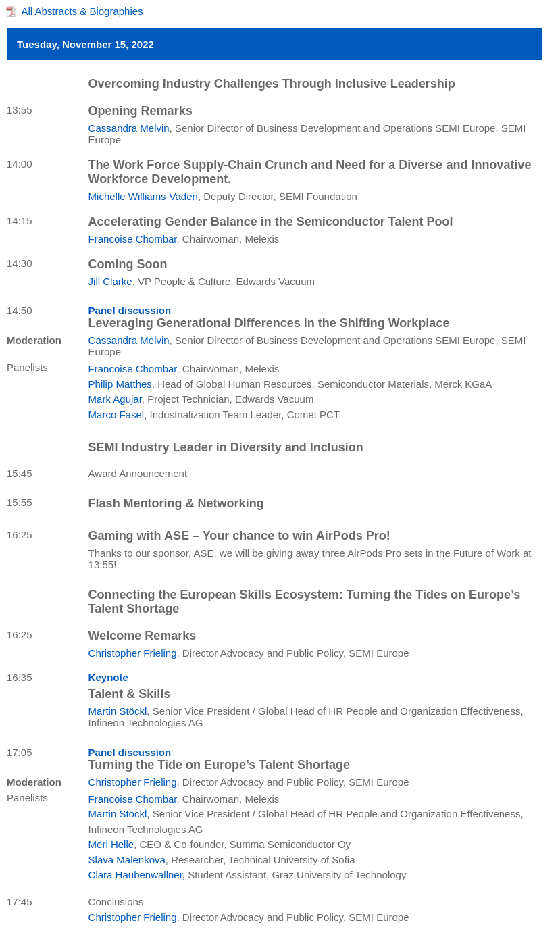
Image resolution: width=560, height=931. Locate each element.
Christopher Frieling (133, 653)
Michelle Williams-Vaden (143, 196)
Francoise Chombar (133, 239)
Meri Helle (111, 844)
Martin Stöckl (118, 711)
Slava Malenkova (127, 860)
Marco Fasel (117, 414)
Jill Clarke (110, 281)
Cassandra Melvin (129, 128)
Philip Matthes (120, 384)
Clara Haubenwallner (135, 875)
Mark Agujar (115, 399)
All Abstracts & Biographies (82, 11)
